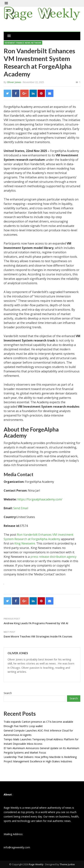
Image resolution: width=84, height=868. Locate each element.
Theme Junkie (67, 864)
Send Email (21, 508)
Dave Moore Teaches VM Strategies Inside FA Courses (38, 636)
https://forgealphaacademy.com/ (40, 499)
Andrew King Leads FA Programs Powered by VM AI (36, 623)
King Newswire (25, 543)
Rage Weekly (36, 864)
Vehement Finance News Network (23, 43)
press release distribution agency (53, 557)
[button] (6, 3)
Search (8, 693)
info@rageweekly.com (17, 847)
